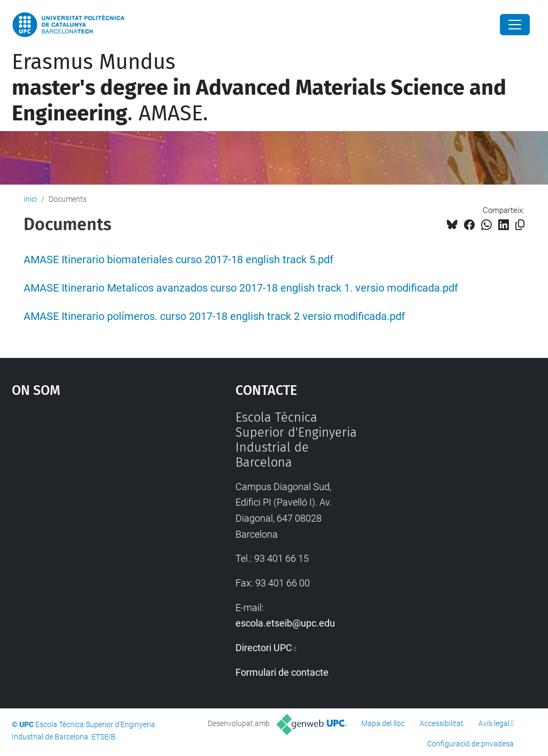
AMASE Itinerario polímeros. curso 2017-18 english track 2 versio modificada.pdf (214, 316)
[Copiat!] (520, 225)
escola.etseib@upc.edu (285, 623)
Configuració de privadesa (470, 744)
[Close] (515, 25)
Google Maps (95, 490)
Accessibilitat (442, 723)
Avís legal (494, 723)
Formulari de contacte (282, 672)
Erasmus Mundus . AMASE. (259, 88)
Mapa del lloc (383, 723)
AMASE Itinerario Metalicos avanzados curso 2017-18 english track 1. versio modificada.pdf (241, 288)
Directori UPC (264, 648)
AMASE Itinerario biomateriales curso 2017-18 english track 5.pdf (178, 260)
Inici (30, 199)
